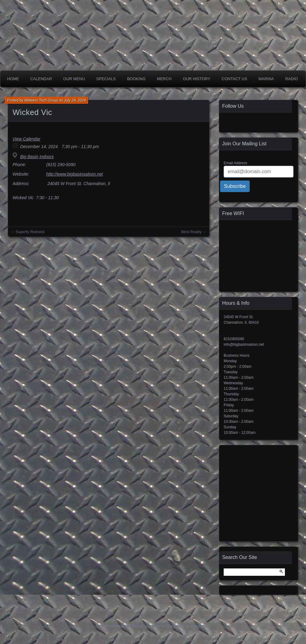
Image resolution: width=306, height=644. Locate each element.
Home (13, 79)
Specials (106, 79)
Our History (197, 79)
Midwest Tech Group (41, 100)
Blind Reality (191, 232)
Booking (136, 79)
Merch (164, 79)
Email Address (235, 163)
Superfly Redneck (30, 232)
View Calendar (26, 139)
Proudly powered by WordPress (123, 626)
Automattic (200, 626)
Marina (266, 79)
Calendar (41, 79)
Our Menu (74, 79)
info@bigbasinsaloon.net (244, 344)
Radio (291, 79)
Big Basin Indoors (37, 157)
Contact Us (234, 79)
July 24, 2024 (75, 100)
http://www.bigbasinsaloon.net (75, 174)
